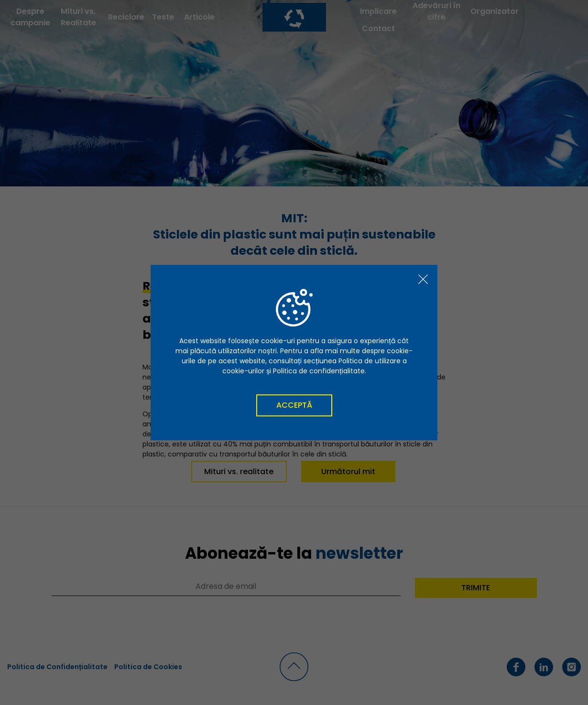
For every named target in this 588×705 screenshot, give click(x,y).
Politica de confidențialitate (319, 371)
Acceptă (294, 405)
